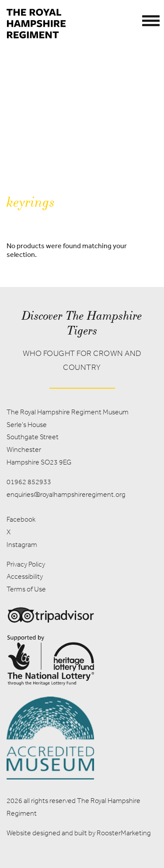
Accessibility (25, 576)
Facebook (21, 519)
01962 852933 (29, 482)
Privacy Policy (26, 564)
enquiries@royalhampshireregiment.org (66, 494)
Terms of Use (26, 589)
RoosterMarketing (124, 833)
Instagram (22, 545)
